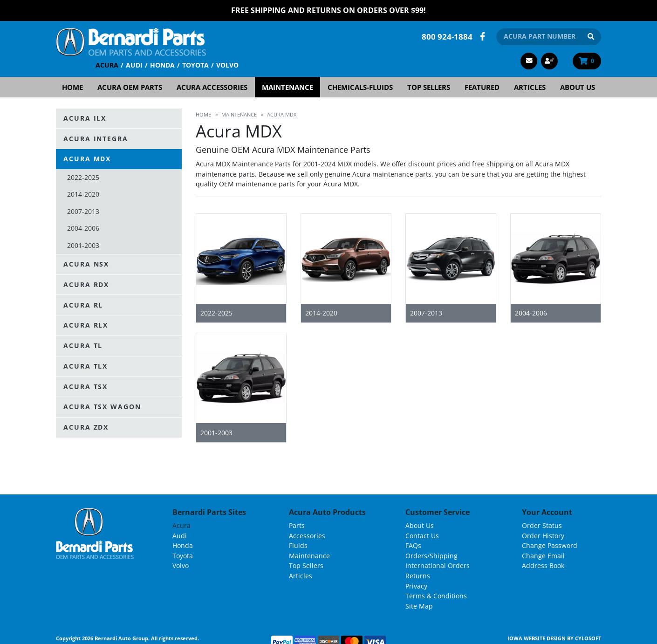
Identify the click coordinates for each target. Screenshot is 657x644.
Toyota (195, 65)
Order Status (542, 525)
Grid (575, 455)
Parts (297, 525)
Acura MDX (87, 159)
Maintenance (287, 87)
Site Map (419, 606)
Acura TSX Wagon (102, 407)
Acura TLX (86, 366)
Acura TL (83, 346)
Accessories (307, 535)
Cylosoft (588, 638)
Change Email (543, 555)
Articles (530, 87)
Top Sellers (429, 87)
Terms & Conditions (436, 596)
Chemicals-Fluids (360, 87)
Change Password (550, 545)
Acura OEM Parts (130, 87)
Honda (162, 65)
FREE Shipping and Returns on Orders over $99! (328, 10)
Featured (482, 87)
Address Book (543, 565)
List (594, 455)
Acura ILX (85, 118)
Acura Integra (96, 138)
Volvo (227, 65)
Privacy (416, 586)
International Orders (438, 565)
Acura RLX (86, 325)
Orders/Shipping (431, 555)
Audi (134, 65)
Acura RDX (86, 284)
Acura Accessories (212, 87)
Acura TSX (86, 386)
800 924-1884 (447, 36)
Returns (418, 575)
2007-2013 (83, 211)
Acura (107, 65)
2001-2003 (83, 245)
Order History (543, 535)
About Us (578, 87)
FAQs (413, 545)
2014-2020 (83, 194)
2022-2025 (83, 177)
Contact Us (422, 535)
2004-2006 (83, 228)
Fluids (298, 545)
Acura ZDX (86, 427)
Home (72, 87)
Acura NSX (86, 264)
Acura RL (83, 305)
